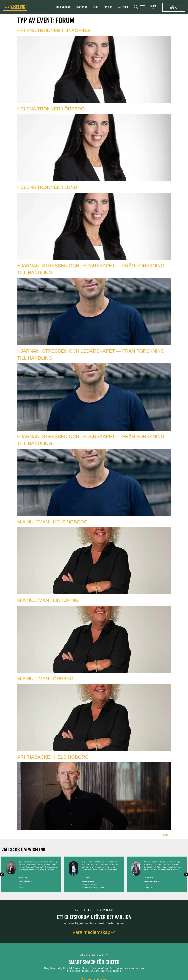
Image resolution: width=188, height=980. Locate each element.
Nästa (167, 835)
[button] (2, 874)
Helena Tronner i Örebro (51, 109)
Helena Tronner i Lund (47, 187)
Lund (96, 7)
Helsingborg (63, 7)
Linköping (82, 7)
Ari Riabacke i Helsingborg (53, 757)
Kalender (123, 7)
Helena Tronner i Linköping (54, 30)
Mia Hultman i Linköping (48, 600)
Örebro (108, 7)
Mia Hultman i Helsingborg (52, 522)
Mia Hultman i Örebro (45, 679)
